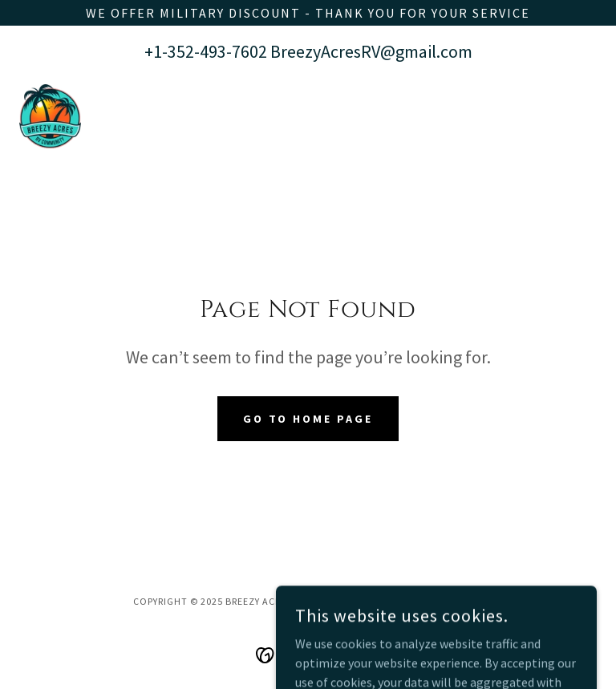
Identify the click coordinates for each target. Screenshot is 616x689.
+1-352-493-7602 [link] (206, 51)
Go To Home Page (308, 419)
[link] (50, 116)
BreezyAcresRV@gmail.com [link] (371, 51)
